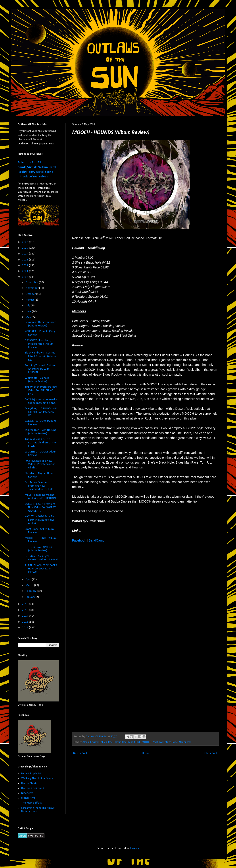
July (28, 306)
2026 (26, 242)
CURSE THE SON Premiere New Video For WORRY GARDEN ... (40, 507)
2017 (26, 616)
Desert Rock (134, 742)
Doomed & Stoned (33, 788)
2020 (26, 277)
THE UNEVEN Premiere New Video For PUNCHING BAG (41, 390)
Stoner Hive (28, 798)
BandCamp (96, 540)
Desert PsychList (31, 774)
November (32, 288)
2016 (26, 622)
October (31, 294)
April (29, 580)
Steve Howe (171, 742)
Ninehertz (27, 793)
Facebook (79, 540)
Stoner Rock (185, 742)
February (31, 591)
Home (146, 753)
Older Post (211, 753)
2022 (26, 265)
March (30, 585)
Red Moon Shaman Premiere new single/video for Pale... (40, 486)
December (32, 282)
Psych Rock (158, 742)
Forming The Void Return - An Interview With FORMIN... (41, 369)
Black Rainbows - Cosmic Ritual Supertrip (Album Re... (40, 356)
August (30, 300)
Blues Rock (106, 742)
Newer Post (80, 753)
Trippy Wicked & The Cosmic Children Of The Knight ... (41, 443)
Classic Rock (120, 742)
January (31, 597)
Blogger (134, 848)
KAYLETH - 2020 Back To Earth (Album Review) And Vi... (39, 520)
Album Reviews (91, 742)
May (29, 317)
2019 (26, 604)
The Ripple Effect (31, 803)
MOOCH (146, 742)
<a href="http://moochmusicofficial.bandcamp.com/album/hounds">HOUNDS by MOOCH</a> (111, 639)
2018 (26, 610)
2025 (26, 248)
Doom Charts (29, 783)
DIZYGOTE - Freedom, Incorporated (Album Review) (39, 344)
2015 (26, 628)
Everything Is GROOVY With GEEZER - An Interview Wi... (41, 412)
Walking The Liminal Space (37, 778)
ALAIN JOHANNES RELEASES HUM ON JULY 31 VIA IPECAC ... (41, 569)
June (29, 312)
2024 (26, 254)
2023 (26, 260)
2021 (26, 271)
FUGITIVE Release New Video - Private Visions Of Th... (40, 464)
